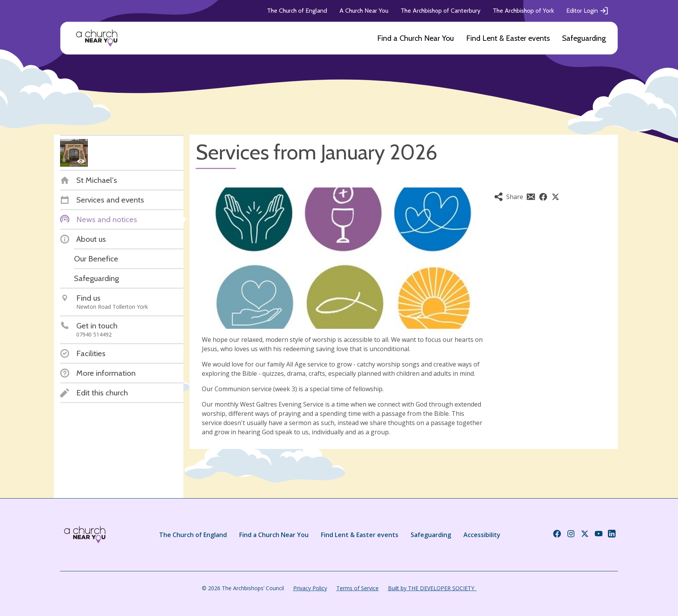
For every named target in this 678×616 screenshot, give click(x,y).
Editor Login (587, 11)
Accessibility (482, 535)
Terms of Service (357, 588)
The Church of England (297, 11)
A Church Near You (364, 11)
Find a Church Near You (415, 38)
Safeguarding (584, 38)
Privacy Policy (310, 588)
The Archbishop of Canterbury (441, 11)
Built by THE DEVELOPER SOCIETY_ (432, 588)
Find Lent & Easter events (508, 38)
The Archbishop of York (523, 11)
